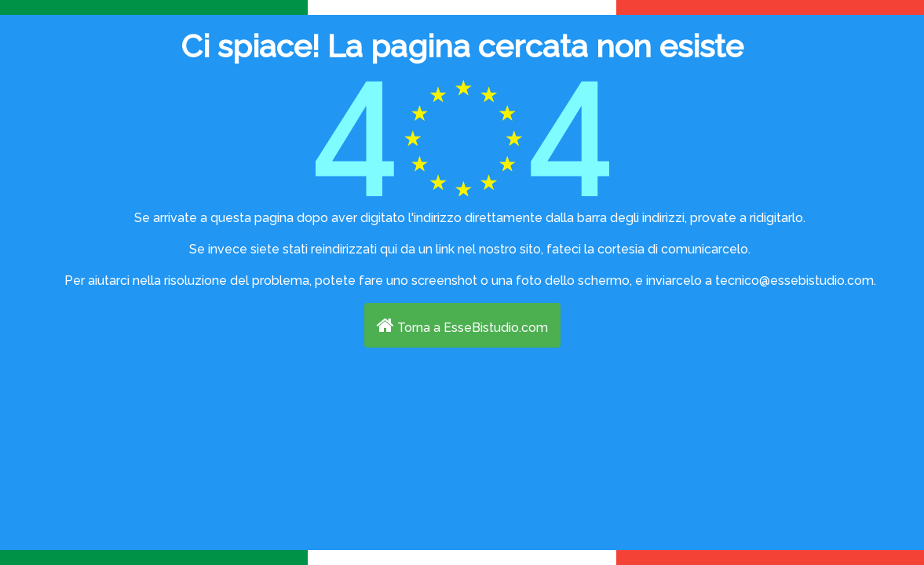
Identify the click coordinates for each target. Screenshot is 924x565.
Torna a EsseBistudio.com (462, 325)
